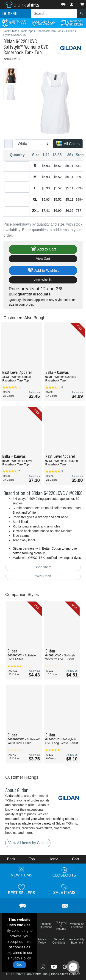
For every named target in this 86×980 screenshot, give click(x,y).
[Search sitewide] (54, 14)
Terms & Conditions (59, 941)
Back (11, 859)
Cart (75, 859)
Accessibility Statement (77, 941)
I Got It (19, 965)
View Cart (43, 259)
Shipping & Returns (61, 926)
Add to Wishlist (43, 271)
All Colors (68, 144)
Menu (9, 14)
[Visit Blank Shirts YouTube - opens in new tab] (55, 967)
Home (54, 859)
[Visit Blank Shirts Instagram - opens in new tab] (44, 967)
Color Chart (43, 576)
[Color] (33, 144)
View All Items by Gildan (28, 843)
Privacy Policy (19, 958)
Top (32, 859)
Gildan (9, 41)
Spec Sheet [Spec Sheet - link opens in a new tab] (43, 567)
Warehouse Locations (77, 926)
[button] (63, 3)
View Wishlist (43, 280)
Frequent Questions (46, 926)
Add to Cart (43, 249)
